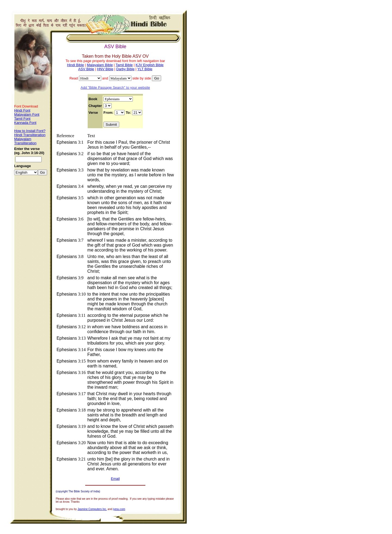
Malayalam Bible (100, 65)
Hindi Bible (75, 65)
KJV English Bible (150, 65)
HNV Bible (105, 69)
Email (115, 479)
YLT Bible (145, 69)
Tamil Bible (124, 65)
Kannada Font (25, 123)
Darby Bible (125, 69)
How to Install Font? (30, 131)
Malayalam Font (27, 114)
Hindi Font (22, 110)
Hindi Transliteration (30, 135)
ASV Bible (86, 69)
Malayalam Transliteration (25, 141)
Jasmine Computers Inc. (92, 509)
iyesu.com (119, 509)
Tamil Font (22, 119)
